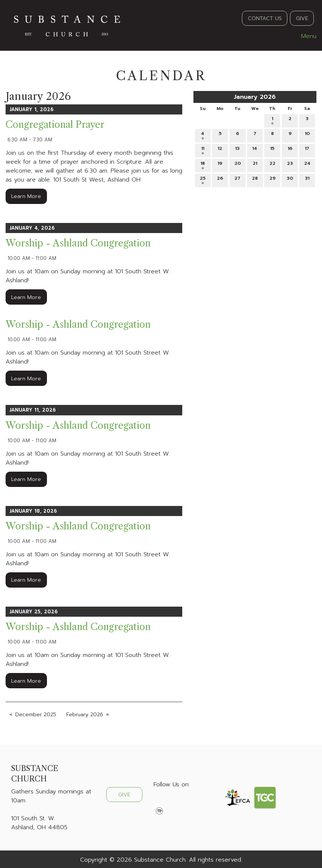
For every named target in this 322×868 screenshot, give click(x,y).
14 (255, 150)
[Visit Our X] (171, 802)
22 (272, 165)
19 (220, 165)
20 (238, 165)
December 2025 (36, 715)
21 (255, 165)
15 (272, 150)
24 (307, 165)
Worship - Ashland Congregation (78, 243)
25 (203, 180)
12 (220, 150)
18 (203, 165)
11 (203, 150)
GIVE (302, 18)
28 (255, 180)
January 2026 (255, 97)
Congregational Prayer (55, 125)
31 (307, 180)
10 (307, 135)
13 (237, 150)
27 (237, 180)
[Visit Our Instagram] (183, 802)
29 (272, 180)
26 (220, 180)
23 (290, 165)
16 (290, 150)
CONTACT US (265, 18)
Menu (305, 36)
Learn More (26, 196)
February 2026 (85, 715)
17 (307, 150)
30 (290, 180)
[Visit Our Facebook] (160, 802)
